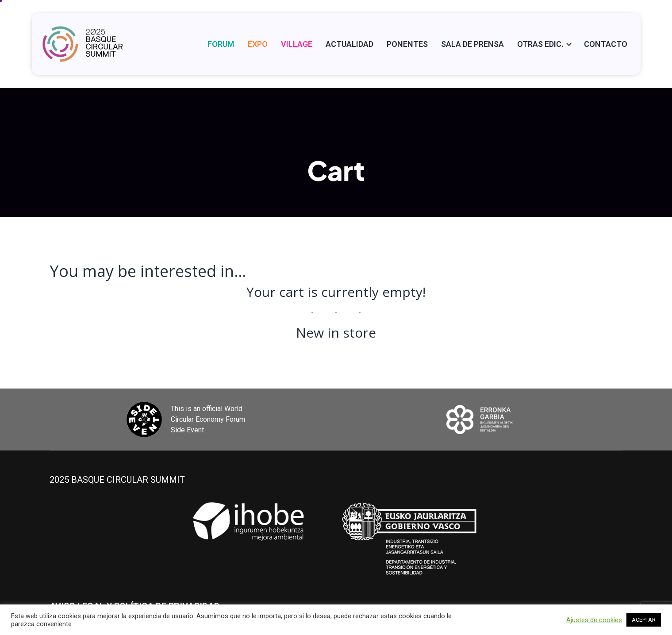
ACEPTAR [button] (644, 620)
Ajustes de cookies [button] (594, 620)
